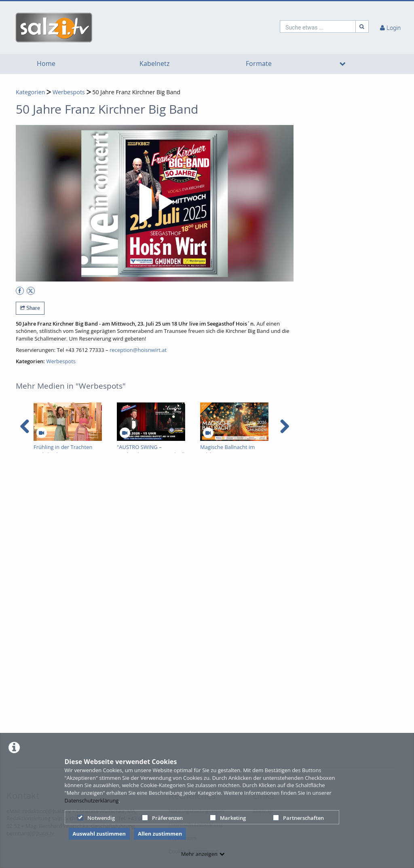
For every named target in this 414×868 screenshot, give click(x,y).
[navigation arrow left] (25, 426)
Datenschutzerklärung (92, 800)
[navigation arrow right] (284, 426)
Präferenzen (162, 818)
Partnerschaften (298, 818)
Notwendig (96, 818)
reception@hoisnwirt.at (138, 350)
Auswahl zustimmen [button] (99, 834)
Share (30, 308)
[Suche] (362, 26)
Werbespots (69, 92)
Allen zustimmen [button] (160, 834)
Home (46, 64)
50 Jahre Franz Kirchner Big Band (136, 92)
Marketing (228, 818)
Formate (259, 64)
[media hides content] (343, 64)
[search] (318, 26)
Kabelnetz (154, 64)
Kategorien (30, 92)
